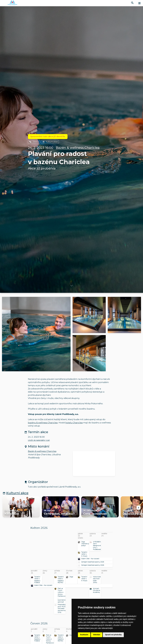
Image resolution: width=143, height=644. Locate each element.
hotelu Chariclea (74, 423)
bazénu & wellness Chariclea (43, 423)
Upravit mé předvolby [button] (113, 635)
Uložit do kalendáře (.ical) (39, 440)
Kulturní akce (50, 142)
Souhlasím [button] (84, 635)
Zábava (34, 142)
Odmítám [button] (97, 635)
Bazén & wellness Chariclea (78, 148)
